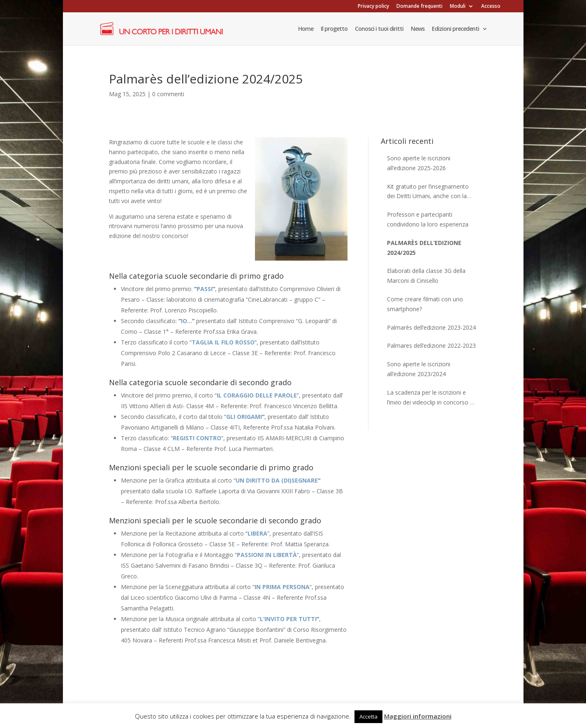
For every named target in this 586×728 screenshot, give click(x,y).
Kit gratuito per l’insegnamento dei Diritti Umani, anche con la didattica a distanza (428, 192)
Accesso (491, 7)
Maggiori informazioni (418, 716)
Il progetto (334, 29)
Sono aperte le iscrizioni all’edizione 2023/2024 (419, 369)
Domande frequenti (419, 7)
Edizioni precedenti (455, 29)
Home (306, 29)
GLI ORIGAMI (244, 417)
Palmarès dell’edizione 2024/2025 (424, 248)
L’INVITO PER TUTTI (288, 619)
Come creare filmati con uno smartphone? (425, 304)
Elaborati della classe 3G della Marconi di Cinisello (426, 276)
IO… (186, 321)
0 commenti (168, 94)
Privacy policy (373, 7)
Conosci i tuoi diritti (379, 29)
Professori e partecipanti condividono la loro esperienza (428, 219)
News (418, 29)
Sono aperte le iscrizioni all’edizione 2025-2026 (419, 163)
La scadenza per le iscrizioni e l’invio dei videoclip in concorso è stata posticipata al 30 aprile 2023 (432, 398)
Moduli (458, 7)
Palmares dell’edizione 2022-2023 (431, 346)
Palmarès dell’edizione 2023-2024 (431, 327)
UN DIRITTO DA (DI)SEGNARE (277, 480)
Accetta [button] (368, 716)
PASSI (205, 289)
